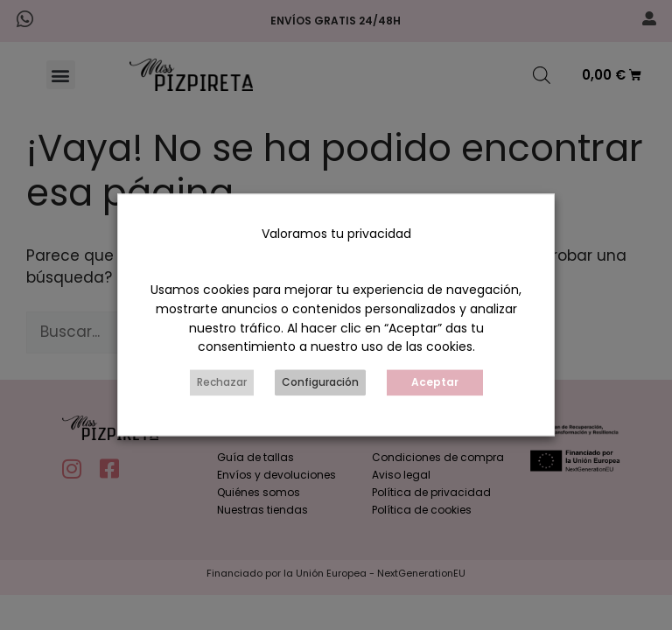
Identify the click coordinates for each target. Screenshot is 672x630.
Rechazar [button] (222, 383)
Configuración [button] (320, 383)
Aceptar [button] (435, 383)
